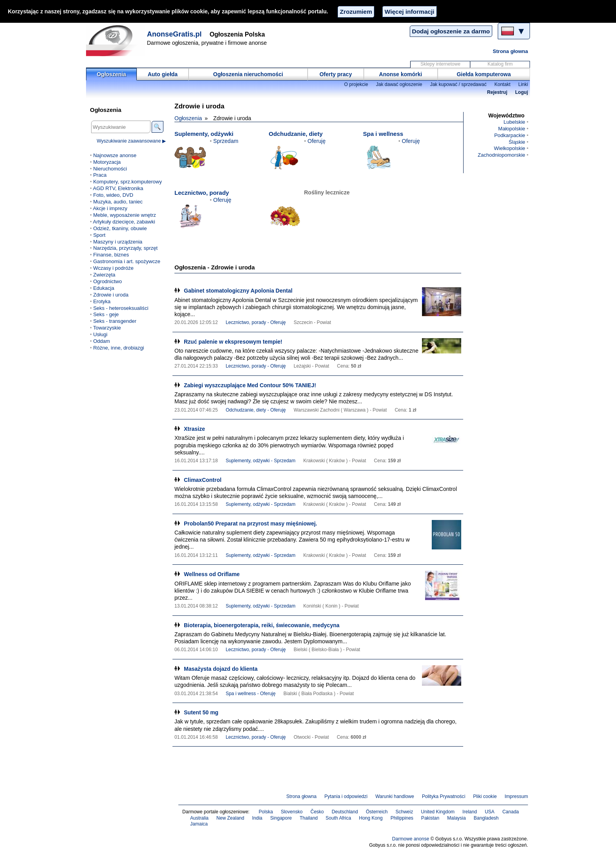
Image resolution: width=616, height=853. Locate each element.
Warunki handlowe (395, 796)
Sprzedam (226, 141)
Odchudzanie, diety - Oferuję (256, 410)
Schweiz (404, 812)
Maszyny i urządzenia (118, 242)
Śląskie (517, 142)
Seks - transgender (115, 321)
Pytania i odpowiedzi (346, 796)
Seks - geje (106, 314)
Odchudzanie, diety (296, 134)
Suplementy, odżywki (204, 134)
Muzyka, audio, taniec (118, 202)
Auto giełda (163, 74)
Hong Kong (371, 818)
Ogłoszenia (111, 74)
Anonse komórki (401, 74)
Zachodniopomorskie (501, 155)
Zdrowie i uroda (111, 295)
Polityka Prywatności (444, 796)
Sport (99, 235)
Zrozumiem (356, 12)
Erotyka (102, 301)
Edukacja (104, 288)
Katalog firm (500, 64)
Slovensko (292, 812)
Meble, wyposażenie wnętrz (125, 215)
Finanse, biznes (111, 255)
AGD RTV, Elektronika (118, 188)
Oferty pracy (335, 74)
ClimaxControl (203, 480)
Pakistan (430, 818)
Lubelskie (514, 122)
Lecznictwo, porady (202, 193)
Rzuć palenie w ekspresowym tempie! (233, 342)
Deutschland (345, 812)
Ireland (470, 812)
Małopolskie (512, 129)
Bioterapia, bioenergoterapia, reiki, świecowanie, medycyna (262, 625)
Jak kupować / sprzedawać (458, 84)
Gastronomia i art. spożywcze (127, 261)
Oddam (102, 341)
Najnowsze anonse (115, 155)
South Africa (338, 818)
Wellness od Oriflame (212, 574)
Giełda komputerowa (484, 74)
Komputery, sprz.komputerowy (127, 182)
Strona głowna (510, 51)
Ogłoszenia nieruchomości (248, 74)
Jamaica (199, 824)
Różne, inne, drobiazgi (119, 348)
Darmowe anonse (411, 839)
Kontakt (502, 84)
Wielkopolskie (510, 148)
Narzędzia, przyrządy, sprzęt (125, 248)
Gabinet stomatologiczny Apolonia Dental (238, 291)
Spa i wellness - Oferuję (250, 694)
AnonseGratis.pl (174, 34)
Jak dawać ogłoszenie (399, 84)
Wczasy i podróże (113, 268)
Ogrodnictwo (107, 281)
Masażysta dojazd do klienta (221, 669)
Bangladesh (486, 818)
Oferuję (317, 141)
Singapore (281, 818)
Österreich (377, 812)
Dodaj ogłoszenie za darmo (451, 31)
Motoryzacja (107, 162)
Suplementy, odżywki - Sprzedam (260, 461)
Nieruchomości (110, 169)
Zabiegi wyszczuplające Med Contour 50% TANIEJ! (250, 385)
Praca (100, 175)
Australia (199, 818)
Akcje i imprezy (110, 208)
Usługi (100, 334)
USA (490, 812)
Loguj (522, 92)
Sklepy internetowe (440, 64)
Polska (266, 812)
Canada (511, 812)
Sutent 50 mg (201, 712)
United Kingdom (438, 812)
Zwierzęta (104, 275)
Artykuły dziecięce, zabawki (124, 222)
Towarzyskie (107, 328)
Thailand (309, 818)
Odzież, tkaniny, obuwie (120, 228)
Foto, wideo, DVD (113, 195)
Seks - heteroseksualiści (121, 308)
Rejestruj (497, 92)
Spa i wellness (383, 134)
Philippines (402, 818)
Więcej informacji (409, 12)
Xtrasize (194, 429)
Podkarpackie (510, 135)
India (257, 818)
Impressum (517, 796)
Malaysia (456, 818)
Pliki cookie (485, 796)
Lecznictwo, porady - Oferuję (256, 322)
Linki (523, 84)
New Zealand (230, 818)
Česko (317, 812)
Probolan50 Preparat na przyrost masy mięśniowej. (250, 524)
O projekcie (356, 84)
